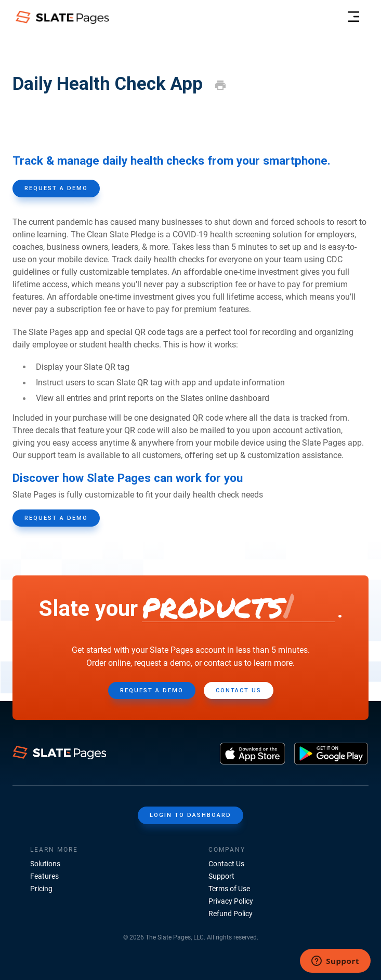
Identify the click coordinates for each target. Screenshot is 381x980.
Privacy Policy (231, 901)
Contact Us (226, 864)
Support (221, 876)
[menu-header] (353, 17)
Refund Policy (231, 914)
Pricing (41, 889)
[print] (220, 85)
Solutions (45, 864)
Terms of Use (229, 889)
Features (44, 876)
